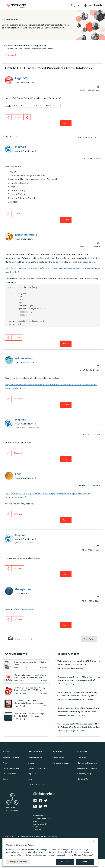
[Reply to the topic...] (48, 639)
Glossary (32, 763)
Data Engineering (38, 45)
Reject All (65, 862)
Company (82, 751)
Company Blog (84, 774)
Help (79, 5)
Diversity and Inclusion (87, 768)
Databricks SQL (43, 106)
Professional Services (62, 763)
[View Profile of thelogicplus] (23, 589)
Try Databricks (9, 774)
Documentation (35, 758)
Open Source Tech (11, 768)
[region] (50, 852)
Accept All (85, 862)
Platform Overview (11, 758)
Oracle (56, 106)
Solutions (57, 751)
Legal (30, 779)
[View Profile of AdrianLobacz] (24, 358)
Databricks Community (17, 6)
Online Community (36, 784)
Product (7, 751)
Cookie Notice (64, 852)
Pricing (6, 763)
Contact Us (83, 779)
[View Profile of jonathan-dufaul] (26, 235)
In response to (29, 427)
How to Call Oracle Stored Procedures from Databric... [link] (31, 49)
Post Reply (89, 639)
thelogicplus (27, 609)
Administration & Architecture (72, 699)
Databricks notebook (23, 106)
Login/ (96, 5)
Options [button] (10, 55)
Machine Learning (67, 715)
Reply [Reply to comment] (66, 220)
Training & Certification (38, 768)
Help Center (33, 774)
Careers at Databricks (87, 763)
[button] (8, 117)
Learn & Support (36, 751)
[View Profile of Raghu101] (21, 78)
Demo (5, 779)
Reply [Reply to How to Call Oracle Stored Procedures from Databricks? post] (66, 123)
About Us (82, 758)
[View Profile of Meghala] (21, 147)
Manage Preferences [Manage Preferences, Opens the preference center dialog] (18, 862)
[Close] (94, 841)
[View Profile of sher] (18, 474)
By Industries (58, 758)
